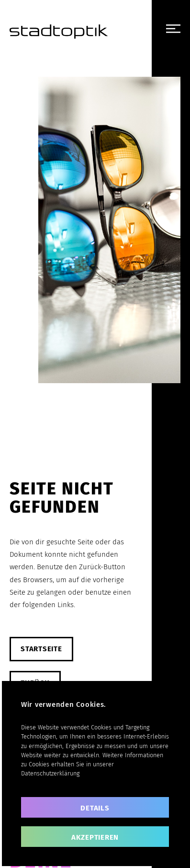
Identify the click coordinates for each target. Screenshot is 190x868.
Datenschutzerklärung (50, 773)
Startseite (41, 649)
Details (95, 808)
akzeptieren (95, 837)
